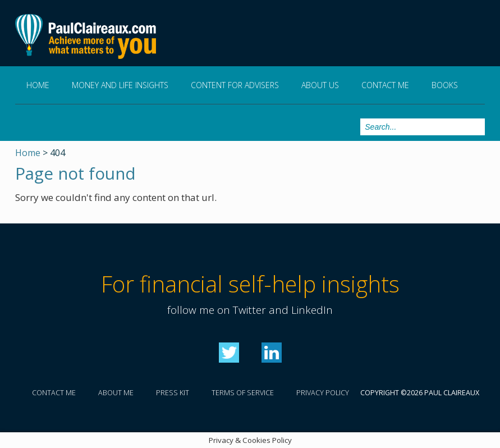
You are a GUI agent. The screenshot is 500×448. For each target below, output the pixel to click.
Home (38, 85)
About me (116, 393)
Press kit (173, 393)
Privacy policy (323, 393)
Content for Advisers (235, 85)
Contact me (385, 85)
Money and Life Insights (120, 85)
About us (320, 85)
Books (445, 85)
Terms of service (243, 393)
